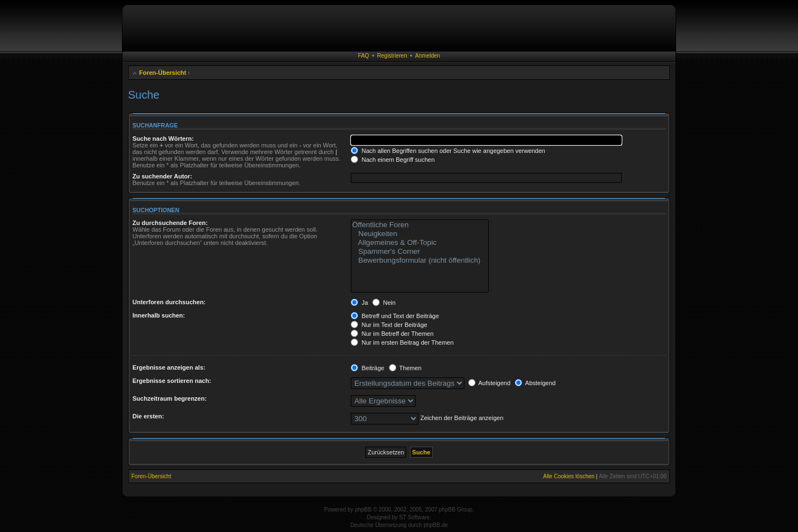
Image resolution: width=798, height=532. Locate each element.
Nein (384, 303)
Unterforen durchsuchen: (169, 302)
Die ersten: (148, 416)
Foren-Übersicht (163, 73)
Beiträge (367, 368)
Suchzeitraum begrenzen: (170, 398)
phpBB (363, 510)
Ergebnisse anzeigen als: (169, 367)
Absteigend (535, 383)
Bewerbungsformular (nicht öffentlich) (420, 260)
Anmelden (428, 56)
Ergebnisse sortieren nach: (172, 381)
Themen (405, 368)
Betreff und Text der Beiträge (395, 316)
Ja (359, 303)
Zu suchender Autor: (162, 176)
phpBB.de (436, 525)
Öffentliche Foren (420, 225)
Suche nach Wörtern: (163, 139)
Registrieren (392, 56)
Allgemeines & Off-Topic (420, 243)
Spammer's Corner (420, 252)
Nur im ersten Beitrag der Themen (402, 342)
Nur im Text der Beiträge (389, 325)
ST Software (414, 517)
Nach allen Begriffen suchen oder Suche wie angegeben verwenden (448, 151)
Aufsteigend (490, 383)
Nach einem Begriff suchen (393, 160)
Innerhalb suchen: (159, 315)
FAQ (364, 56)
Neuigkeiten (420, 234)
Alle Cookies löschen (569, 476)
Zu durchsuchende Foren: (170, 223)
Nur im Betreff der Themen (392, 334)
